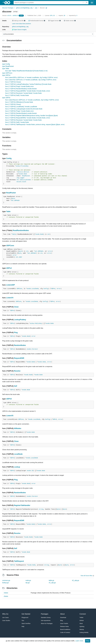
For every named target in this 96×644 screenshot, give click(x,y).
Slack (81, 623)
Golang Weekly (84, 632)
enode (21, 174)
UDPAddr (17, 200)
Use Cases (5, 618)
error (50, 251)
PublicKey (38, 323)
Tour (23, 620)
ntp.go (28, 583)
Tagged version (55, 21)
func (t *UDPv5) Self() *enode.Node (17, 122)
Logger (22, 178)
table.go (51, 580)
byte (13, 199)
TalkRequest (19, 561)
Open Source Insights (19, 30)
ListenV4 (10, 298)
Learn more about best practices (21, 24)
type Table (6, 69)
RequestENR (19, 358)
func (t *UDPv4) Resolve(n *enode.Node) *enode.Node (23, 93)
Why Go (5, 614)
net (12, 200)
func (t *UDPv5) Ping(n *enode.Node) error (19, 111)
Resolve (17, 371)
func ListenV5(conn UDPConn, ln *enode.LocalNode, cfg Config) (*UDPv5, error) (32, 100)
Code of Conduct (65, 632)
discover (42, 8)
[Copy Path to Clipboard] (46, 8)
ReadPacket (26, 176)
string (41, 509)
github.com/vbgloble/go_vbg (24, 8)
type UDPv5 (6, 98)
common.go (6, 580)
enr (18, 180)
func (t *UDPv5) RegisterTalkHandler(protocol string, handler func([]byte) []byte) (32, 116)
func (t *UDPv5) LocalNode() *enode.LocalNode (21, 107)
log (18, 178)
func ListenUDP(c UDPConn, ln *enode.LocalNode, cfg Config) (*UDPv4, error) (31, 77)
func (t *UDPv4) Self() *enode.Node (17, 95)
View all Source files (86, 576)
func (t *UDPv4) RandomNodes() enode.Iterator (21, 89)
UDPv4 (9, 268)
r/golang (82, 626)
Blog (62, 620)
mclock (19, 182)
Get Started (26, 614)
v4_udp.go (52, 583)
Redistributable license (37, 21)
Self (16, 386)
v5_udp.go (76, 580)
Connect (83, 614)
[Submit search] (87, 3)
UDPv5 (9, 399)
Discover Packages (8, 8)
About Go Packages (47, 623)
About (62, 614)
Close (16, 307)
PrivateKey (25, 166)
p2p (36, 8)
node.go (28, 580)
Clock (24, 182)
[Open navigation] (92, 3)
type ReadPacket (8, 66)
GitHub (82, 620)
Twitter (81, 618)
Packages (45, 614)
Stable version (70, 21)
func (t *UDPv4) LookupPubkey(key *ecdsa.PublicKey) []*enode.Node (28, 84)
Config (9, 158)
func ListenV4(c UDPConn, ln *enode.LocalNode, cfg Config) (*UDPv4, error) (31, 80)
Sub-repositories (46, 620)
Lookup (17, 467)
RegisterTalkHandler (22, 505)
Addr (21, 257)
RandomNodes (20, 345)
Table (8, 211)
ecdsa (18, 166)
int (49, 234)
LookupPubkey (20, 320)
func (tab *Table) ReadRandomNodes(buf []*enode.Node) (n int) (26, 71)
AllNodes (18, 428)
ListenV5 (10, 416)
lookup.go (5, 583)
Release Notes (65, 626)
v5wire (6, 596)
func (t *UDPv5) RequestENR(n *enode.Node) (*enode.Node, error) (28, 118)
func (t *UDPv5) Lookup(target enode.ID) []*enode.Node (24, 109)
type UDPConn (7, 73)
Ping (16, 332)
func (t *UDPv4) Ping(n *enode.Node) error (19, 86)
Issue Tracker (64, 623)
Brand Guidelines (65, 629)
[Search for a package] (49, 3)
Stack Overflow (26, 623)
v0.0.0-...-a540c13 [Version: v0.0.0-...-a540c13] (10, 15)
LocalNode (35, 289)
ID (32, 471)
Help (23, 626)
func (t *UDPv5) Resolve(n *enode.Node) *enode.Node (23, 120)
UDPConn (10, 246)
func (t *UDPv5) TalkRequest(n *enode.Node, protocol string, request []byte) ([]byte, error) (35, 124)
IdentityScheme (25, 180)
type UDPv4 (6, 75)
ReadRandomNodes (21, 230)
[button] (13, 21)
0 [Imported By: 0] (73, 15)
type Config (6, 64)
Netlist (26, 172)
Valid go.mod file (19, 21)
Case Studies (6, 620)
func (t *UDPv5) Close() (13, 104)
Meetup (82, 629)
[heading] (8, 3)
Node (25, 174)
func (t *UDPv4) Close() (13, 82)
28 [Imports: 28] (62, 15)
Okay (88, 641)
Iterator (35, 349)
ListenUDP (11, 285)
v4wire (6, 593)
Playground (25, 618)
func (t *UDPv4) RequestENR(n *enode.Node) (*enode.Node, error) (28, 91)
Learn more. (79, 641)
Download (63, 618)
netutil (20, 172)
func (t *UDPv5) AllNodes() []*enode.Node (19, 102)
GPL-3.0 (52, 15)
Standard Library (46, 618)
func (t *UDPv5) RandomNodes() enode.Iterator (21, 113)
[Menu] (48, 34)
